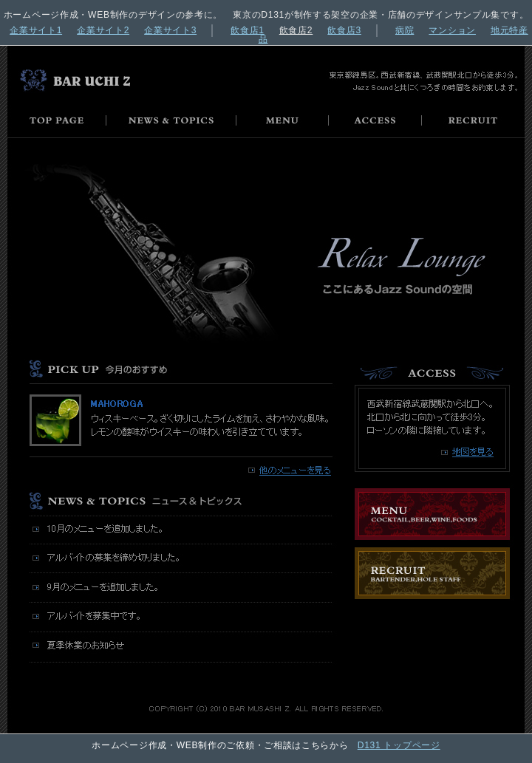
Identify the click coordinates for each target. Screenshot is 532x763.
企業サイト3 (170, 30)
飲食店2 (296, 30)
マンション (452, 30)
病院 (405, 30)
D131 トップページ (399, 745)
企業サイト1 (36, 30)
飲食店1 (248, 30)
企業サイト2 (103, 30)
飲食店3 (344, 30)
